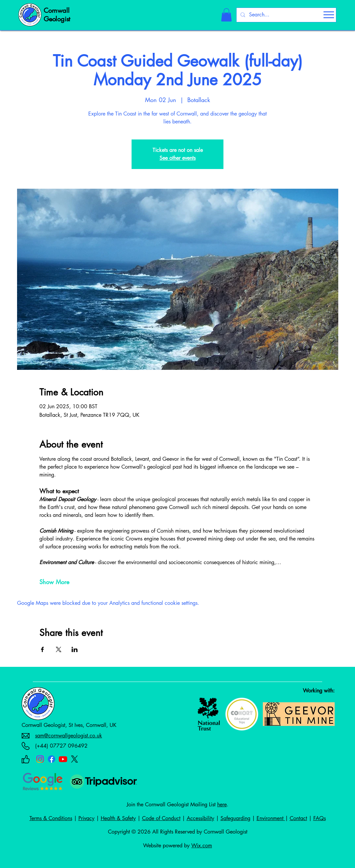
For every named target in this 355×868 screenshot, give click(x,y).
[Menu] (329, 15)
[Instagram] (40, 759)
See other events (177, 158)
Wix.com (202, 846)
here (222, 804)
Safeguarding (235, 818)
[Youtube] (63, 759)
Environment (271, 818)
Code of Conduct (161, 818)
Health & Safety (118, 818)
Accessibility (200, 818)
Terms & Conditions (51, 818)
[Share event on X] (59, 649)
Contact (298, 818)
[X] (74, 759)
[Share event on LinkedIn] (75, 649)
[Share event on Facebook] (42, 649)
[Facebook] (52, 759)
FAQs (320, 818)
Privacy (86, 818)
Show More (54, 582)
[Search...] (286, 15)
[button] (226, 15)
